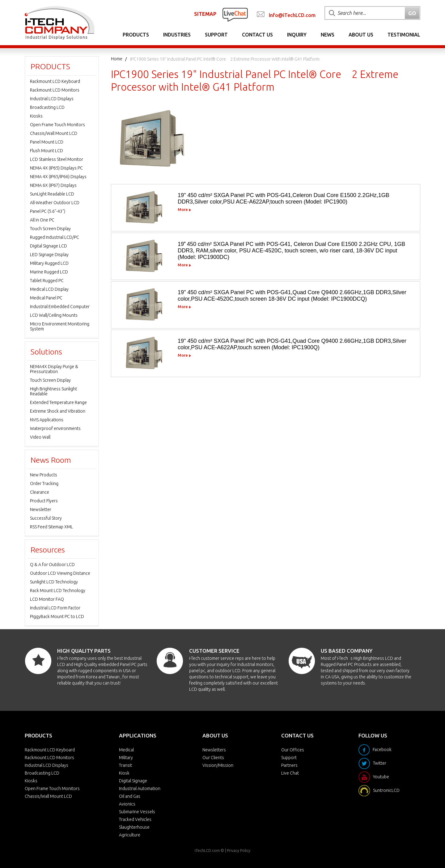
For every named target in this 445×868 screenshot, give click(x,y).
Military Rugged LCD (49, 263)
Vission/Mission (218, 765)
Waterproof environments (55, 428)
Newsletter (41, 509)
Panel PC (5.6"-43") (48, 211)
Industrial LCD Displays (52, 99)
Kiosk (124, 773)
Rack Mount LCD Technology (58, 591)
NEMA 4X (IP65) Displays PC (56, 168)
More (183, 209)
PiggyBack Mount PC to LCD (57, 617)
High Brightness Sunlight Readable (53, 391)
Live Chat (290, 773)
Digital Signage (133, 781)
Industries (177, 35)
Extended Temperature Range (58, 402)
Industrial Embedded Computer (60, 307)
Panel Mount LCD (47, 142)
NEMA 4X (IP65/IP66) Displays (58, 177)
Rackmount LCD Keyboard (55, 81)
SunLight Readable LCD (52, 194)
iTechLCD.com (207, 850)
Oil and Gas (130, 796)
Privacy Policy (239, 850)
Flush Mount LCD (47, 151)
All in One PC (42, 220)
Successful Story (46, 518)
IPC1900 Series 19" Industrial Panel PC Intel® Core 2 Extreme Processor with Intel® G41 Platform (225, 59)
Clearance (40, 492)
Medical (126, 750)
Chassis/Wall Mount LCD (54, 133)
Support (216, 35)
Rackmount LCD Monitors (55, 90)
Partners (289, 765)
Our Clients (213, 758)
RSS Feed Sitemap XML (51, 527)
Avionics (127, 804)
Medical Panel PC (46, 298)
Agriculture (130, 835)
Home (117, 59)
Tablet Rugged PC (47, 281)
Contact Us (257, 35)
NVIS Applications (47, 420)
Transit (125, 765)
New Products (44, 475)
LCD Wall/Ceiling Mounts (54, 315)
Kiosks (36, 116)
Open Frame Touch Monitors (57, 125)
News (328, 35)
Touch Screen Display (50, 229)
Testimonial (404, 35)
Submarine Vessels (137, 812)
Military (126, 758)
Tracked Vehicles (135, 819)
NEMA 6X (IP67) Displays (53, 185)
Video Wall (40, 437)
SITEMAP (205, 14)
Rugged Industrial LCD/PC (55, 237)
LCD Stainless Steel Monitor (57, 159)
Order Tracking (44, 483)
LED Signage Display (49, 255)
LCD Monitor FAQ (47, 599)
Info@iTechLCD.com (292, 15)
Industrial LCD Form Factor (55, 608)
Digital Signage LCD (49, 246)
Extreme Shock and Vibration (58, 411)
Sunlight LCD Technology (54, 582)
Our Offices (293, 750)
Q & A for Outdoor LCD (52, 565)
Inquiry (297, 35)
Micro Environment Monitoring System (60, 326)
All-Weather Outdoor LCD (55, 203)
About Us (361, 35)
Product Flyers (44, 501)
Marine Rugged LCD (49, 272)
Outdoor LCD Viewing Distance (60, 573)
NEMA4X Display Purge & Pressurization (54, 369)
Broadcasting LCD (47, 107)
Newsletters (214, 750)
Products (136, 35)
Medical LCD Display (49, 289)
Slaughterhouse (134, 827)
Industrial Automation (140, 789)
